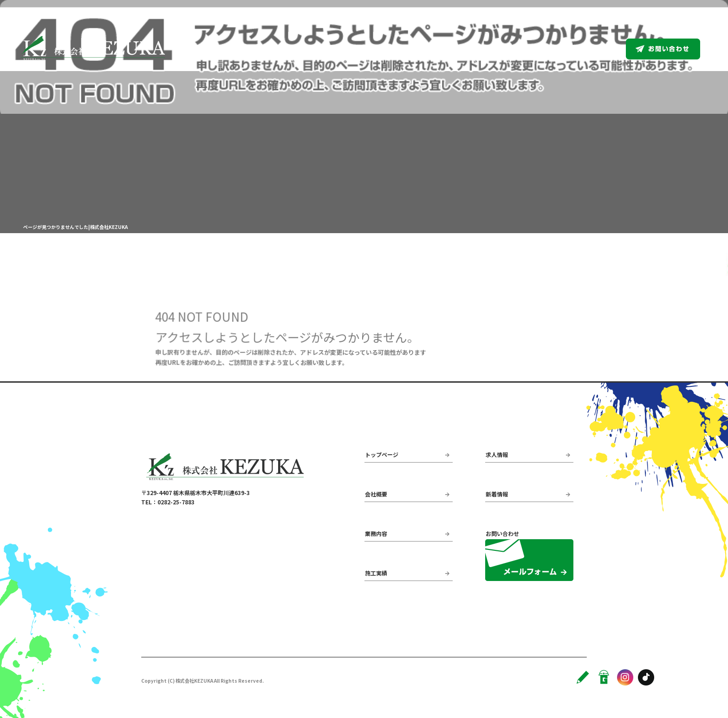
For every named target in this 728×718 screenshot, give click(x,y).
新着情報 (497, 494)
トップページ (404, 49)
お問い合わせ (673, 49)
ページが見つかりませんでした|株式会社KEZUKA (75, 227)
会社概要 (456, 49)
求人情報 (596, 49)
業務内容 (503, 49)
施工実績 (549, 49)
